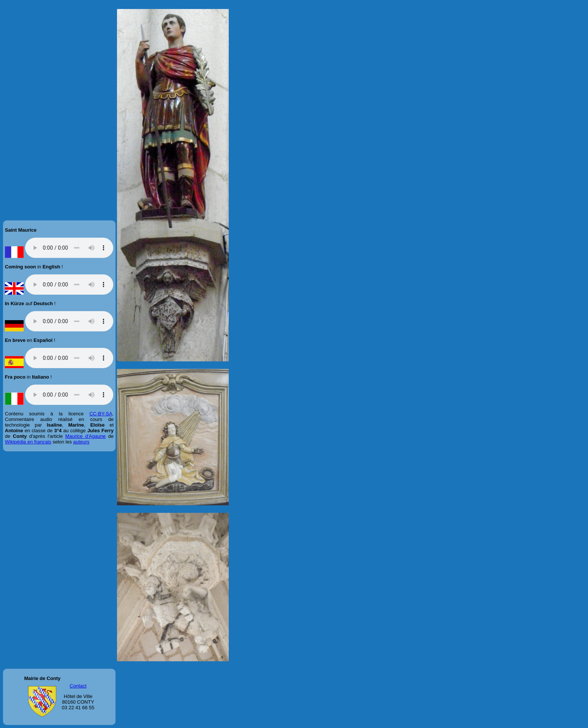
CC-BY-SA (101, 414)
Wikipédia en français (28, 442)
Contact (78, 686)
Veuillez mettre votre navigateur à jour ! (69, 248)
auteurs (81, 442)
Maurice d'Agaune (85, 436)
